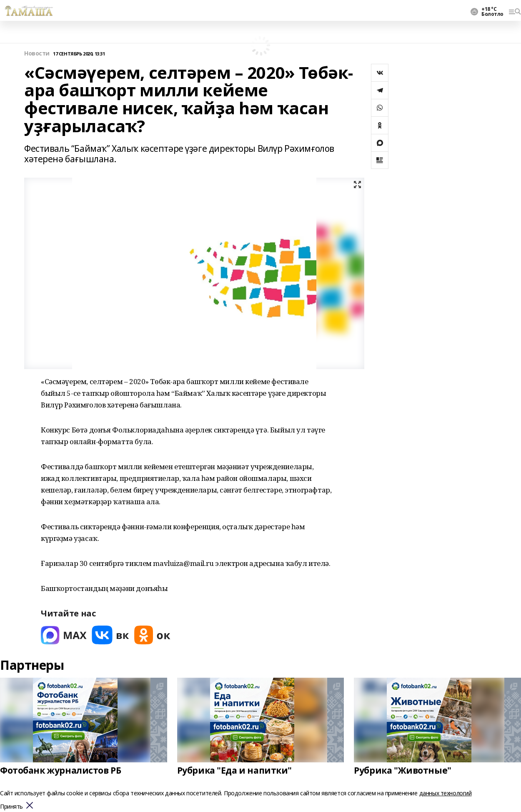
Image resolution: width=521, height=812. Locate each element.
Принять (11, 807)
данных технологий (446, 793)
